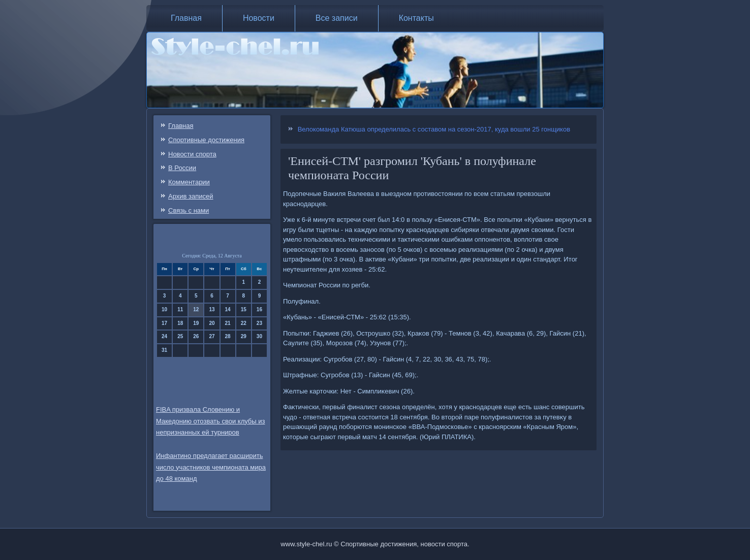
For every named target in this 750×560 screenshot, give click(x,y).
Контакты (416, 18)
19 (196, 323)
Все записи (337, 18)
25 (180, 336)
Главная (186, 18)
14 (228, 309)
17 (164, 323)
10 (164, 309)
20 (212, 323)
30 (259, 336)
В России (182, 168)
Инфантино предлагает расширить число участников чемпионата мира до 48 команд (211, 467)
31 (164, 350)
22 (244, 323)
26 (196, 336)
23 (259, 323)
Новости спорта (192, 154)
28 (228, 336)
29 (244, 336)
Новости (259, 18)
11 (180, 309)
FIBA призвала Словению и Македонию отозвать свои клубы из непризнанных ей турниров (211, 421)
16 (259, 309)
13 (212, 309)
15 (244, 309)
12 (196, 309)
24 (164, 336)
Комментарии (189, 182)
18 (180, 323)
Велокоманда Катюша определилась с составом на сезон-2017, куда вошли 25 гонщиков (434, 129)
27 (212, 336)
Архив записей (191, 196)
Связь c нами (189, 210)
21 (228, 323)
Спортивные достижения (206, 140)
